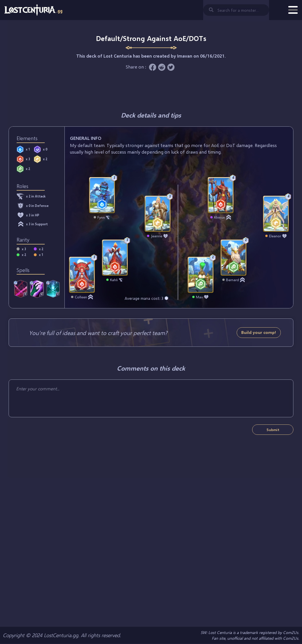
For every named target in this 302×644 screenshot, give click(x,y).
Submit (273, 430)
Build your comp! (259, 332)
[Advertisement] (151, 91)
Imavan (185, 56)
